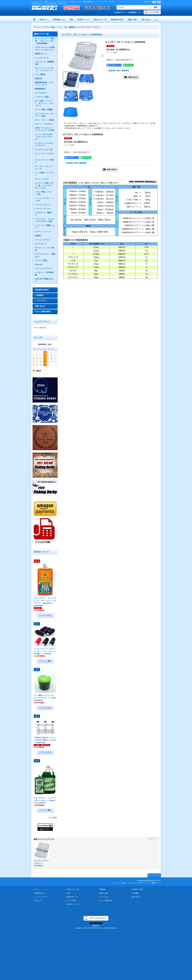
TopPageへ (96, 926)
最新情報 (102, 889)
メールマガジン (41, 301)
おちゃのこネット (154, 880)
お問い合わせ (40, 306)
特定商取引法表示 (42, 290)
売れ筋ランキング (73, 904)
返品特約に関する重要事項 (119, 71)
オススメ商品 (71, 901)
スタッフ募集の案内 (43, 312)
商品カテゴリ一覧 (73, 889)
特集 (68, 893)
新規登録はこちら (135, 12)
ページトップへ (156, 875)
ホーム (37, 889)
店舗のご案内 (104, 893)
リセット (155, 839)
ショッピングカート (41, 897)
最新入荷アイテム (73, 897)
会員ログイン (120, 12)
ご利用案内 (39, 295)
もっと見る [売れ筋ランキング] (53, 818)
